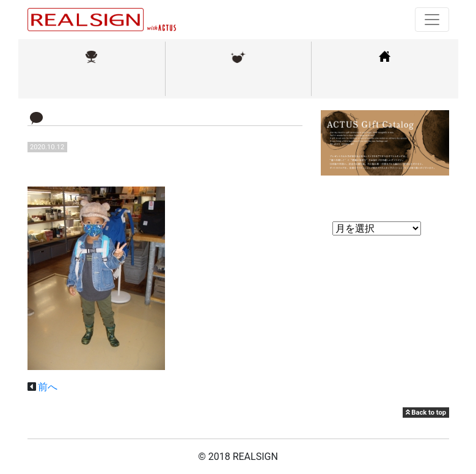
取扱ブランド (92, 82)
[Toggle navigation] (432, 20)
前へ (48, 387)
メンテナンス (238, 82)
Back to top (426, 413)
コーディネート (385, 82)
